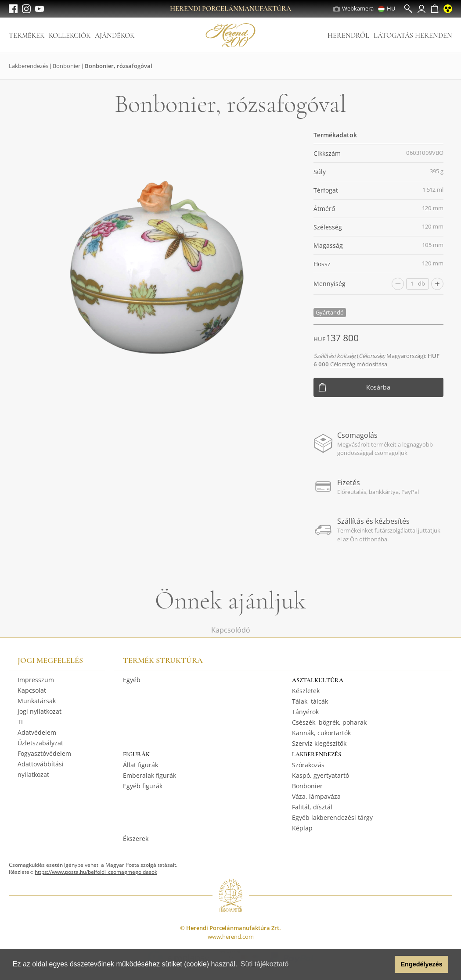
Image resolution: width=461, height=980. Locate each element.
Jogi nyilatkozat (40, 711)
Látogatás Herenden (413, 36)
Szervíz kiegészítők (319, 743)
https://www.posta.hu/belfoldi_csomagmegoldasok (96, 872)
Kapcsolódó (231, 630)
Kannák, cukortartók (321, 733)
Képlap (302, 828)
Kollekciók (70, 36)
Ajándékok (115, 36)
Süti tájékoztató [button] (265, 964)
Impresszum (36, 680)
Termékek (27, 36)
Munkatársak (37, 701)
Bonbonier (67, 66)
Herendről (348, 36)
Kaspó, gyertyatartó (321, 775)
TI (20, 722)
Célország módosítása (359, 364)
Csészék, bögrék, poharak (329, 722)
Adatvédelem (37, 732)
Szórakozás (308, 765)
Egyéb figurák (143, 786)
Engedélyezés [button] (422, 964)
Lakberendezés (29, 66)
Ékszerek (136, 839)
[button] (386, 965)
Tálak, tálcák (310, 701)
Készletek (306, 691)
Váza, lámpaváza (316, 796)
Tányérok (305, 712)
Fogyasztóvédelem (44, 753)
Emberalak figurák (149, 775)
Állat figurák (140, 765)
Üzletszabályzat (40, 743)
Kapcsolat (32, 690)
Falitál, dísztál (312, 807)
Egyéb (132, 680)
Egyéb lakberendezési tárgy (332, 817)
